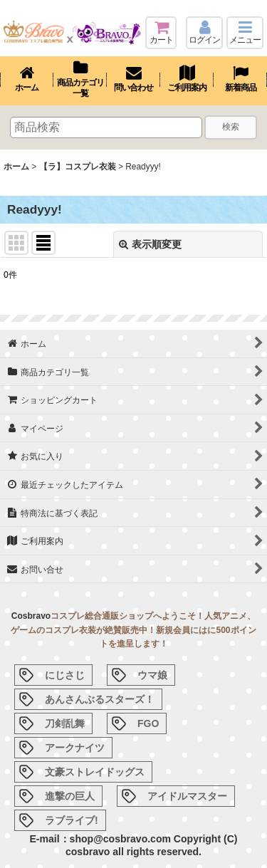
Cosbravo (31, 616)
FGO (148, 723)
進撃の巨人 (70, 796)
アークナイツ (75, 748)
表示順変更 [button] (150, 244)
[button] (245, 33)
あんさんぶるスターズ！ (100, 699)
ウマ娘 (152, 675)
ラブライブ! (72, 820)
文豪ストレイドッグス (95, 772)
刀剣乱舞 (65, 723)
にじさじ (65, 675)
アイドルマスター (187, 796)
